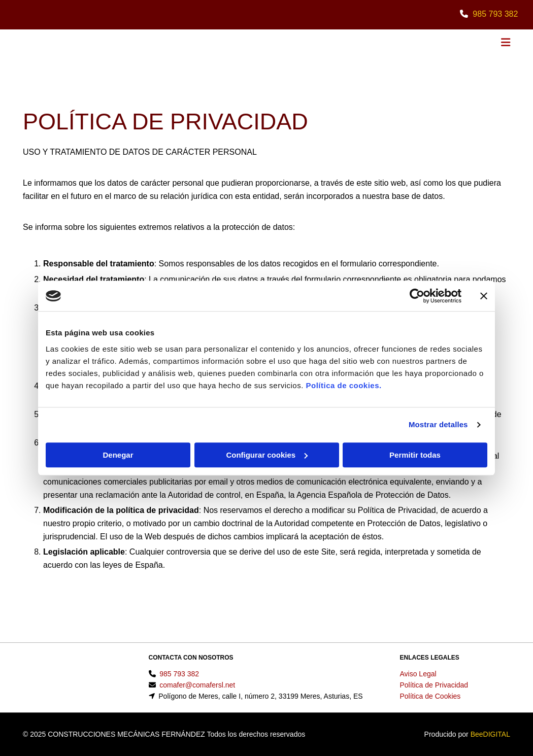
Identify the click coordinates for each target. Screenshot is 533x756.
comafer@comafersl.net (197, 685)
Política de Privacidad (434, 685)
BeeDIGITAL (490, 734)
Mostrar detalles (438, 424)
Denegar (118, 455)
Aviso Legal (418, 674)
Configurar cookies (267, 455)
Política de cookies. (343, 385)
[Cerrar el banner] (484, 296)
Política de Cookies (430, 696)
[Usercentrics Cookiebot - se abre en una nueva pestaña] (417, 296)
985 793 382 (495, 14)
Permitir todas (415, 455)
